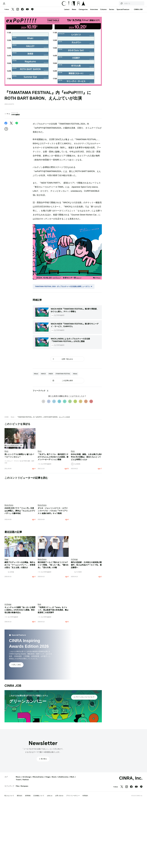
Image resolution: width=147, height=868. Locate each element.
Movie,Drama (38, 864)
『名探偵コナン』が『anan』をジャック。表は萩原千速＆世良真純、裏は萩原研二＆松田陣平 (53, 697)
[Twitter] (13, 40)
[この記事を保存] (6, 159)
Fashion (26, 867)
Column (103, 40)
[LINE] (32, 40)
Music (13, 476)
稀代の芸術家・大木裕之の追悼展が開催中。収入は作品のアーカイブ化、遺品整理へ (86, 652)
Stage (48, 864)
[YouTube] (27, 40)
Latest (67, 40)
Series (112, 40)
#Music (36, 433)
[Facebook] (22, 40)
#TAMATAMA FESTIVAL (63, 433)
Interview (94, 40)
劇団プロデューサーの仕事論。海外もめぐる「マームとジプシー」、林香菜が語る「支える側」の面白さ (20, 652)
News (74, 40)
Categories (83, 40)
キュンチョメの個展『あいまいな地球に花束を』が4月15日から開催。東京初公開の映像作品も (20, 697)
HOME (7, 476)
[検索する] (116, 33)
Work (72, 864)
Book (54, 864)
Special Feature (123, 40)
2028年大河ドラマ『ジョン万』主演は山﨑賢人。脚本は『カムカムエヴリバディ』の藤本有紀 (20, 570)
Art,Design (27, 864)
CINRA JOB (138, 40)
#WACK (43, 433)
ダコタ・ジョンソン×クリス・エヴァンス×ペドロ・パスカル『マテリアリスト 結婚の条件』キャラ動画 (53, 570)
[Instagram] (18, 40)
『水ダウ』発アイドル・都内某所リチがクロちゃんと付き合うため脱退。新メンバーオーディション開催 (53, 516)
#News (75, 433)
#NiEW (51, 433)
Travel (18, 867)
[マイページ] (9, 33)
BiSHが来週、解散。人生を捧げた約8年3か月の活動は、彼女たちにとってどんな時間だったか (86, 516)
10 (91, 460)
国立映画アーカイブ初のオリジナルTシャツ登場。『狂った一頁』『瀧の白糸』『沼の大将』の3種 (53, 652)
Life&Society (63, 864)
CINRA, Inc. (131, 865)
